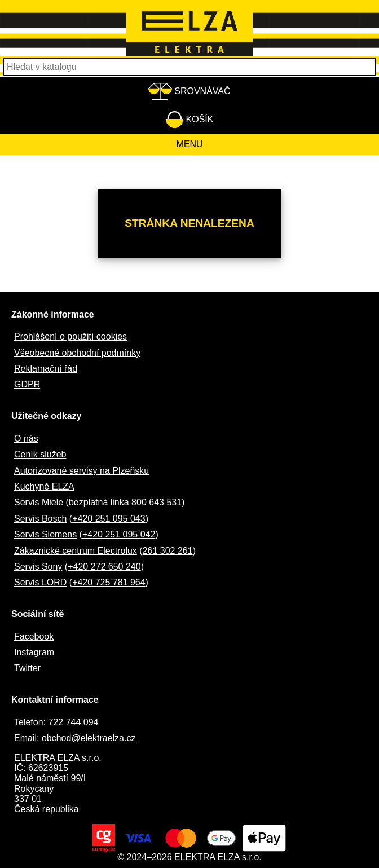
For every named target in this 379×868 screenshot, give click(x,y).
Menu (189, 144)
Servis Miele (39, 502)
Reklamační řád (46, 369)
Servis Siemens (45, 534)
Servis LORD (40, 582)
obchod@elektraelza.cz (89, 738)
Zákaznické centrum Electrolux (76, 551)
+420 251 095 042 (119, 534)
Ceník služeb (40, 454)
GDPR (27, 384)
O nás (26, 439)
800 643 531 (157, 502)
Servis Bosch (40, 519)
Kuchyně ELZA (44, 486)
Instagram (34, 652)
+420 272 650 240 (104, 567)
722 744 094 (73, 722)
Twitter (27, 668)
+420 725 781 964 (109, 582)
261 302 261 (168, 551)
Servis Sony (38, 567)
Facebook (34, 636)
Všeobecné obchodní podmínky (77, 353)
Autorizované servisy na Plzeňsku (81, 471)
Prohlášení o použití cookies (70, 336)
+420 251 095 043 (109, 519)
